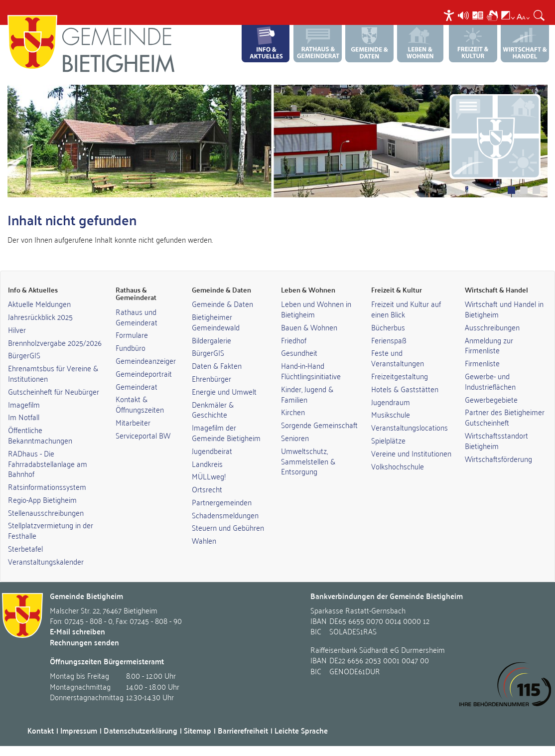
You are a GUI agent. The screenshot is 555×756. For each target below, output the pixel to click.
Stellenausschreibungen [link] (46, 512)
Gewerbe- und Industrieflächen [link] (490, 381)
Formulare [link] (132, 334)
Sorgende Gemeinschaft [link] (319, 425)
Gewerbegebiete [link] (491, 399)
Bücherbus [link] (388, 327)
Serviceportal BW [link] (143, 435)
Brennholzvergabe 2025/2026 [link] (55, 342)
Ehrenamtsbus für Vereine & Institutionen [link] (53, 373)
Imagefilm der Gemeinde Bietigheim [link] (226, 432)
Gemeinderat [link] (137, 386)
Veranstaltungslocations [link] (410, 427)
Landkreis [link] (207, 463)
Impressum (79, 730)
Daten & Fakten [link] (217, 365)
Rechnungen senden (84, 642)
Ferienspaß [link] (389, 340)
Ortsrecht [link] (207, 489)
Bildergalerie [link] (211, 340)
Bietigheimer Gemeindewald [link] (216, 322)
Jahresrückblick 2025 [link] (40, 316)
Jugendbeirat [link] (212, 451)
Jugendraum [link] (391, 402)
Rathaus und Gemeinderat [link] (137, 317)
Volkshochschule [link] (398, 466)
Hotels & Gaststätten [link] (405, 389)
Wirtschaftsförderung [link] (498, 458)
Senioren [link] (295, 438)
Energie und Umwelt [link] (224, 391)
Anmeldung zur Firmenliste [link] (489, 345)
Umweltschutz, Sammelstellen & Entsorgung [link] (308, 461)
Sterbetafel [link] (25, 548)
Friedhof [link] (294, 340)
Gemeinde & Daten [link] (222, 303)
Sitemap (198, 730)
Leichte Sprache (301, 730)
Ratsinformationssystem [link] (47, 486)
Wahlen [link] (204, 540)
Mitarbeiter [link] (133, 422)
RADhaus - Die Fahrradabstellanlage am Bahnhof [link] (48, 463)
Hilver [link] (17, 329)
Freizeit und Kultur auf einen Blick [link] (406, 309)
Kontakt (41, 730)
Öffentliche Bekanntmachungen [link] (40, 435)
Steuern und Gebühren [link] (228, 527)
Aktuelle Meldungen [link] (39, 303)
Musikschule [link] (391, 414)
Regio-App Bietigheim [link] (42, 499)
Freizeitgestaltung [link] (400, 376)
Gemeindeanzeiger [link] (146, 360)
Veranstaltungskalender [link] (46, 561)
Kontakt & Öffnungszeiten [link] (140, 404)
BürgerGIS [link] (24, 355)
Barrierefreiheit (243, 730)
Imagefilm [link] (24, 404)
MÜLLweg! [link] (209, 476)
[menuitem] (450, 15)
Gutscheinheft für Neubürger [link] (54, 391)
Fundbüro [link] (131, 347)
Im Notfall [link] (24, 417)
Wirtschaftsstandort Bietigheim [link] (496, 440)
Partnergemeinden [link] (222, 502)
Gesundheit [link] (299, 352)
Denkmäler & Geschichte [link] (213, 409)
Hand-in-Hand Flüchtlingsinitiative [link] (311, 371)
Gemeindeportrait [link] (144, 373)
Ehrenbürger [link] (211, 378)
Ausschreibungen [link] (492, 327)
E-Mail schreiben (77, 631)
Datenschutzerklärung (140, 730)
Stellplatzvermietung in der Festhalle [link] (51, 530)
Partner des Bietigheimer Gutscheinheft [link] (505, 417)
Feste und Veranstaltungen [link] (398, 358)
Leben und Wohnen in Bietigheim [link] (316, 309)
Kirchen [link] (293, 412)
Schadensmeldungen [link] (225, 515)
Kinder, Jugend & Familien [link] (307, 394)
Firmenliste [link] (482, 363)
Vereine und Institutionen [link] (411, 453)
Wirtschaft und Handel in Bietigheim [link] (504, 309)
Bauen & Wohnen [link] (309, 327)
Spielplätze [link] (388, 440)
